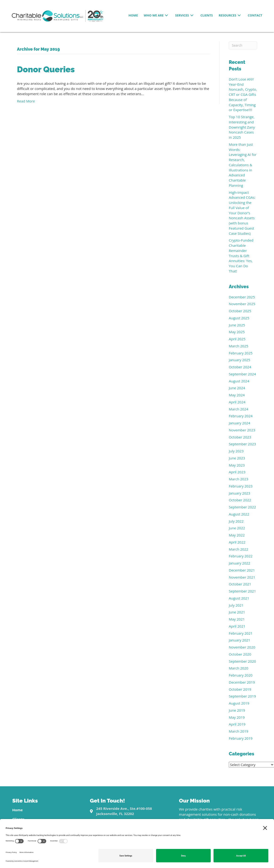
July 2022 (236, 521)
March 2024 (239, 409)
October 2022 (240, 500)
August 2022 (239, 514)
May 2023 (237, 465)
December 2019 (242, 682)
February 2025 (241, 353)
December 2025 (242, 297)
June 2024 (237, 388)
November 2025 (242, 304)
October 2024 (240, 367)
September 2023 (242, 444)
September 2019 (242, 696)
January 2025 (240, 360)
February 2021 (241, 633)
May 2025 (237, 332)
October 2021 (240, 584)
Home (17, 810)
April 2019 (237, 724)
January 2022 (240, 563)
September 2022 (242, 507)
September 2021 (242, 591)
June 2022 (237, 528)
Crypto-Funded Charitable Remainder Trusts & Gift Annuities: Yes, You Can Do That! (241, 256)
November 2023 (242, 430)
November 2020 (242, 647)
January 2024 (240, 423)
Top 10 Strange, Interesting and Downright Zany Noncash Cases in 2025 (242, 127)
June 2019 (237, 710)
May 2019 (237, 717)
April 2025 (237, 339)
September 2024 (242, 374)
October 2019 (240, 689)
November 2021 (242, 577)
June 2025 (237, 325)
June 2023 (237, 458)
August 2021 (239, 598)
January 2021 (240, 640)
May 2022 (237, 535)
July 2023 (236, 451)
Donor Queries (46, 69)
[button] (166, 15)
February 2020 (241, 675)
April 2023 (237, 472)
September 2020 (242, 661)
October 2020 (240, 654)
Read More (26, 101)
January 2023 (240, 493)
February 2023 (241, 486)
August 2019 (239, 703)
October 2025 (240, 311)
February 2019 (241, 738)
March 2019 (239, 731)
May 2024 (237, 395)
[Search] (243, 45)
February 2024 (241, 416)
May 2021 (237, 619)
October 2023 (240, 437)
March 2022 (239, 549)
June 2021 (237, 612)
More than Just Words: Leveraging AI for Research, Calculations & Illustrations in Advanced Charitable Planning (243, 165)
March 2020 (239, 668)
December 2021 (242, 570)
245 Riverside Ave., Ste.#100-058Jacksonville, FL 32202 (124, 811)
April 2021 (237, 626)
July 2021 (236, 605)
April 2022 (237, 542)
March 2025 (239, 346)
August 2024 (239, 381)
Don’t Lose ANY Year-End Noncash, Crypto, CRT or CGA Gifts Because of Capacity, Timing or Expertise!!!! (243, 95)
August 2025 (239, 318)
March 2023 (239, 479)
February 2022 (241, 556)
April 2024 (237, 402)
